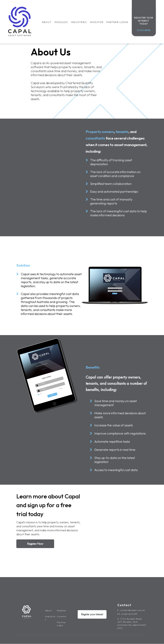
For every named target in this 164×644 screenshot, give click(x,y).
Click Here (144, 30)
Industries (79, 22)
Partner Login (117, 22)
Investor (97, 22)
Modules (61, 22)
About (47, 22)
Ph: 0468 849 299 (127, 614)
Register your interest (92, 614)
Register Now (35, 544)
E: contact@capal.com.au (131, 610)
